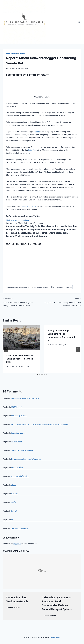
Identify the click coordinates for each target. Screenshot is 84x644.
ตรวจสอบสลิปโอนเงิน (20, 476)
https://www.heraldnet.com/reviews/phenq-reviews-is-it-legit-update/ (40, 424)
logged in (17, 544)
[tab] (38, 375)
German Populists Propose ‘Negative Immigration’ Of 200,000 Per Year (21, 302)
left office (32, 150)
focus (37, 132)
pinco (13, 485)
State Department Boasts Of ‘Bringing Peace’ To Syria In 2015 (20, 359)
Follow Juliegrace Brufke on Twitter (23, 216)
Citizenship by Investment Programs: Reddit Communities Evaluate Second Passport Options (57, 603)
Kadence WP (55, 637)
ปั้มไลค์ (14, 511)
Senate (69, 287)
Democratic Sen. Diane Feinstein (18, 287)
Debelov (14, 494)
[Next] (78, 349)
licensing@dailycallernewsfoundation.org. (27, 236)
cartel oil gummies (19, 416)
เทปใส (14, 502)
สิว (12, 520)
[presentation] (21, 338)
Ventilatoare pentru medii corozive (25, 398)
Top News (22, 54)
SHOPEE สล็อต (17, 468)
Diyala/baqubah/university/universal (26, 459)
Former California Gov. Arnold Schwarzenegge (48, 287)
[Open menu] (79, 22)
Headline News (12, 54)
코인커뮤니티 (17, 407)
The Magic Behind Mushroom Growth (17, 600)
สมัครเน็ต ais (16, 442)
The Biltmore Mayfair (20, 528)
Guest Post (12, 68)
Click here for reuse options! (18, 220)
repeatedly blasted (29, 206)
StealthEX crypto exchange (22, 450)
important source (18, 433)
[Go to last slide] (6, 349)
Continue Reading (13, 608)
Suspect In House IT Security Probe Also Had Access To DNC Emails (63, 302)
